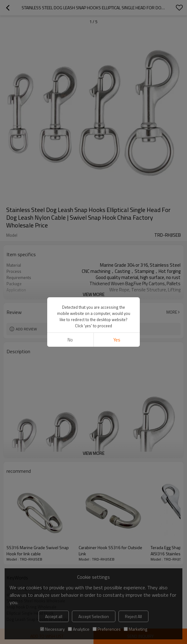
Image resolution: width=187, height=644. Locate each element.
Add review (26, 329)
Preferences (107, 629)
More (172, 312)
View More (93, 294)
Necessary (52, 629)
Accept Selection (94, 616)
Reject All (133, 616)
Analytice (79, 629)
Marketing (135, 629)
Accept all (54, 616)
